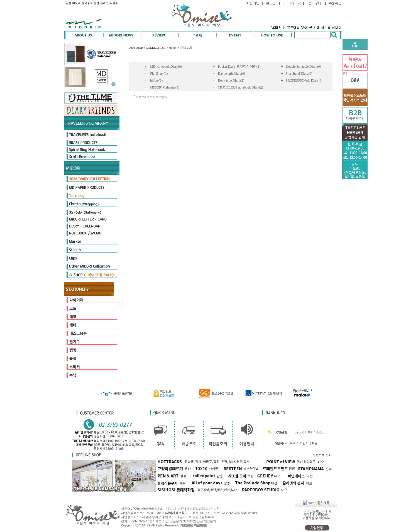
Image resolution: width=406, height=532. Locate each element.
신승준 (215, 509)
